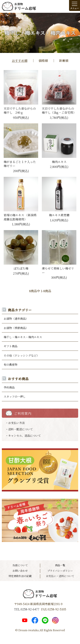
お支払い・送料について (60, 576)
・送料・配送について (19, 429)
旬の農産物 (11, 365)
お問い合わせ (20, 571)
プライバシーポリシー (60, 571)
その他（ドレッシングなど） (21, 355)
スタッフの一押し (15, 396)
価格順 (43, 60)
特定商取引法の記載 (20, 576)
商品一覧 (60, 565)
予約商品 (9, 387)
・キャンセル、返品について (23, 436)
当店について (20, 565)
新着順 (64, 60)
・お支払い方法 (15, 423)
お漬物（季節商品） (16, 328)
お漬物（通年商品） (16, 319)
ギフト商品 (11, 346)
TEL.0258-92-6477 (27, 609)
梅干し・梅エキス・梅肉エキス (23, 337)
